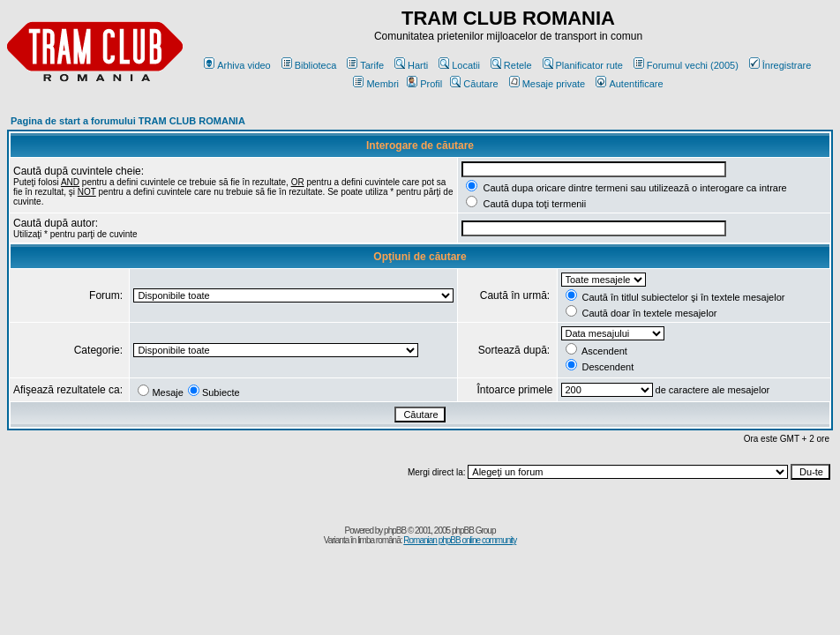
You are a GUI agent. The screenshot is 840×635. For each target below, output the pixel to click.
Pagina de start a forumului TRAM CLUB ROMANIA (128, 121)
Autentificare (629, 84)
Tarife (365, 65)
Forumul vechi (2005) (686, 65)
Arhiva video (237, 65)
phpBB (395, 530)
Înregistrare (780, 65)
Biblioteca (309, 65)
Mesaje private (547, 84)
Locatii (459, 65)
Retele (511, 65)
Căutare (474, 84)
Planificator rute (583, 65)
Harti (411, 65)
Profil (424, 84)
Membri (376, 84)
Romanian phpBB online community (460, 540)
